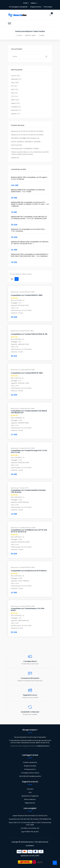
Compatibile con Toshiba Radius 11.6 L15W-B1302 (28, 609)
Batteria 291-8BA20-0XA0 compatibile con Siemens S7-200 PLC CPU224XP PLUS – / (30, 243)
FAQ (30, 792)
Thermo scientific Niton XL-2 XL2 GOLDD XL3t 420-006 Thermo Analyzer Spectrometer (30, 153)
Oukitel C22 (15, 158)
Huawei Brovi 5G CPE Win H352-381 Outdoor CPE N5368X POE (30, 819)
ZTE (13, 96)
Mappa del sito (30, 803)
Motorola (14, 110)
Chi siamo (30, 789)
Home (19, 35)
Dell (12, 93)
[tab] (12, 279)
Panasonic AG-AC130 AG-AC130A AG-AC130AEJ (27, 131)
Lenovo (14, 76)
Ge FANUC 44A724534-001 (30, 828)
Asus (13, 83)
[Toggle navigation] (9, 23)
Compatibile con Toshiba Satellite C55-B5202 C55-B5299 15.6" (29, 412)
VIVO (13, 89)
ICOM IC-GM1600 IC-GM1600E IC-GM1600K (26, 142)
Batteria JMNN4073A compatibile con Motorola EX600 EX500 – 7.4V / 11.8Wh (28, 191)
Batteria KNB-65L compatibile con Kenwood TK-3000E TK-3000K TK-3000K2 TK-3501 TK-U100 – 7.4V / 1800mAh (30, 204)
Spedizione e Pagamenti (30, 796)
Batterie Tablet (30, 35)
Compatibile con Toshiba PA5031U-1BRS (27, 295)
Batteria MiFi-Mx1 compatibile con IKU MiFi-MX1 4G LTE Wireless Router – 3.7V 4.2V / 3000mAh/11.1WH (29, 218)
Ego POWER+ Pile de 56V (30, 832)
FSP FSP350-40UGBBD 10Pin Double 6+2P (25, 138)
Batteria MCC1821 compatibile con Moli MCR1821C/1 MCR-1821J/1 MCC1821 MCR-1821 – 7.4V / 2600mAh (30, 255)
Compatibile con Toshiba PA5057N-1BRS (27, 373)
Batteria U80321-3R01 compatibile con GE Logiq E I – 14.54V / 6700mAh (30, 178)
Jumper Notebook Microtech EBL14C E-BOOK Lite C (30, 816)
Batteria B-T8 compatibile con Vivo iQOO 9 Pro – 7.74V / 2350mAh (28, 230)
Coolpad (14, 107)
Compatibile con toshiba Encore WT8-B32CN (29, 571)
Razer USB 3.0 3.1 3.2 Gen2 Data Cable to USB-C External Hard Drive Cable (30, 824)
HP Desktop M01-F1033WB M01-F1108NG (25, 149)
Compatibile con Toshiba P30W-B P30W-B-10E (29, 334)
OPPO (13, 100)
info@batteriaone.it (43, 746)
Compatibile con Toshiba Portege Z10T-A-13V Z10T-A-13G (29, 451)
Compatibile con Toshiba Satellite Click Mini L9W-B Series (28, 491)
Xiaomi (13, 103)
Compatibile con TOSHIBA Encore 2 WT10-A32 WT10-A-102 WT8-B (29, 531)
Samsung (14, 79)
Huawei (14, 114)
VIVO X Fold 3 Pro (17, 145)
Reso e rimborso (30, 799)
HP (12, 86)
